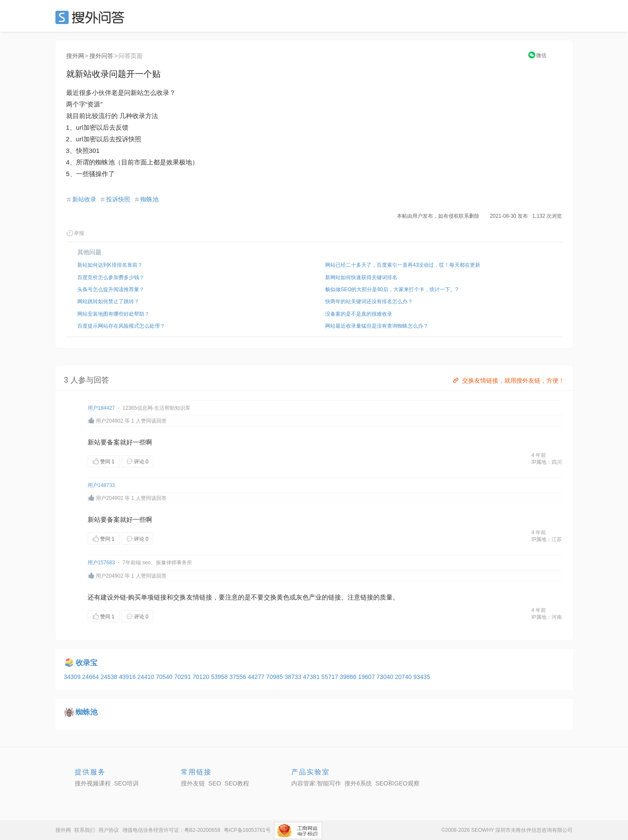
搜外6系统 (358, 783)
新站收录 (84, 199)
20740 (404, 677)
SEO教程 (237, 783)
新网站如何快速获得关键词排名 (361, 277)
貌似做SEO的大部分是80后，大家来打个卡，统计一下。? (392, 289)
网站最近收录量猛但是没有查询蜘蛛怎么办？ (377, 326)
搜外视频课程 (93, 783)
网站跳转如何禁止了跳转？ (108, 301)
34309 (73, 677)
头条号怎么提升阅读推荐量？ (111, 289)
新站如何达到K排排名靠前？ (110, 265)
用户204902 (110, 421)
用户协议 (109, 830)
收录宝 (87, 663)
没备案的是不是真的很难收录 (359, 314)
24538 (110, 677)
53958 (220, 677)
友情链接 (199, 597)
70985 (276, 677)
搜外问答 (101, 56)
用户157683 (101, 563)
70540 (165, 677)
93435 (422, 677)
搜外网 (75, 56)
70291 (183, 677)
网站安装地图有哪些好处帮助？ (113, 314)
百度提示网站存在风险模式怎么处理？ (121, 326)
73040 (386, 677)
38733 (294, 677)
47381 (312, 677)
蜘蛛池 (149, 199)
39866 (349, 677)
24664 (91, 677)
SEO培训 (127, 783)
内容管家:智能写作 (316, 783)
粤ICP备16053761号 (247, 830)
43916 (128, 677)
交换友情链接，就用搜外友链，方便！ (508, 380)
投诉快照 (118, 199)
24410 (147, 677)
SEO (92, 17)
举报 (75, 233)
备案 (113, 442)
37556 (239, 677)
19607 (367, 677)
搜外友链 (193, 783)
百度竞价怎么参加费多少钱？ (111, 277)
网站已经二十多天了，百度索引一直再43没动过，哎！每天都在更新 (403, 265)
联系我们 (85, 830)
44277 (257, 677)
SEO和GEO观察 (398, 783)
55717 (331, 677)
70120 (202, 677)
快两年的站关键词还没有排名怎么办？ (369, 301)
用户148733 (101, 485)
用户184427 (101, 408)
